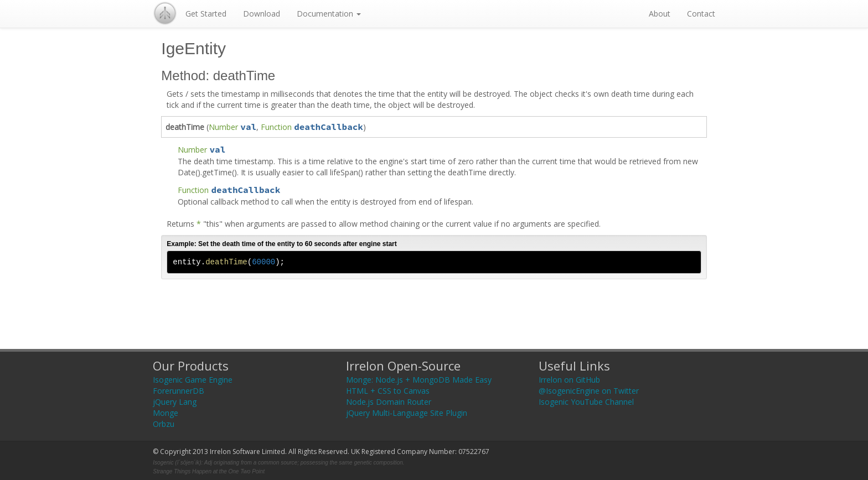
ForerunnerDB (179, 391)
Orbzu (164, 424)
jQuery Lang (175, 402)
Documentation (329, 14)
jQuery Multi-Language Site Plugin (407, 413)
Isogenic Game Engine (193, 380)
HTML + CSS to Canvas (388, 391)
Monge (166, 413)
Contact (701, 14)
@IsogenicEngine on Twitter (589, 391)
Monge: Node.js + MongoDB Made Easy (419, 380)
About (660, 14)
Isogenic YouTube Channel (586, 402)
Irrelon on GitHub (569, 380)
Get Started (206, 14)
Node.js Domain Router (389, 402)
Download (262, 14)
